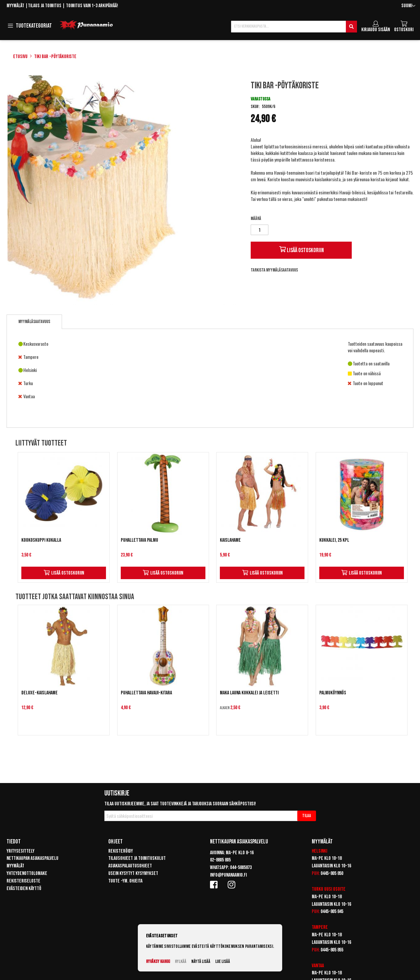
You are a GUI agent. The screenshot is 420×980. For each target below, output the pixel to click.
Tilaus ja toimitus (45, 6)
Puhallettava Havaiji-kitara (146, 693)
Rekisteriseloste (23, 881)
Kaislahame (230, 540)
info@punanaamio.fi (228, 875)
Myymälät (15, 6)
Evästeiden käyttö (24, 889)
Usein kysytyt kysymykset (133, 873)
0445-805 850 (332, 873)
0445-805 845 (332, 912)
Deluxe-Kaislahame (40, 693)
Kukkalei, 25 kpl (334, 540)
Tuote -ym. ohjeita (125, 881)
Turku (317, 889)
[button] (408, 6)
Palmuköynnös (333, 693)
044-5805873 (241, 868)
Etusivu (20, 57)
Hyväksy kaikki (158, 961)
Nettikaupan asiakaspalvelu (32, 858)
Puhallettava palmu (139, 540)
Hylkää (181, 961)
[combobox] (294, 27)
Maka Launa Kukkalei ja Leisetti (249, 693)
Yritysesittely (21, 851)
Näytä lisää (201, 961)
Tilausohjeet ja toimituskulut (137, 858)
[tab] (34, 322)
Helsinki (319, 851)
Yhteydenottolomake (27, 873)
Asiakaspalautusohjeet (130, 866)
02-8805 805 (220, 860)
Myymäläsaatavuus (34, 322)
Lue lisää (223, 961)
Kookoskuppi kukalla (41, 540)
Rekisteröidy (121, 851)
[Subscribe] (307, 816)
